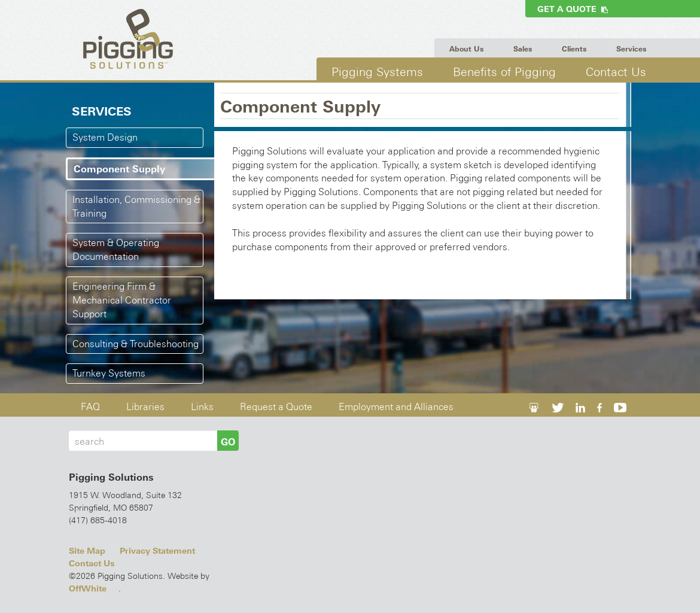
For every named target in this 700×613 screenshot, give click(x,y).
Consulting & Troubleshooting (136, 344)
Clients (574, 49)
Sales (523, 49)
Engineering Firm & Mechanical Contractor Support (122, 300)
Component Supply (119, 169)
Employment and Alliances (396, 407)
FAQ (90, 407)
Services (631, 49)
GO (228, 442)
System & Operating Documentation (116, 250)
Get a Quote (573, 9)
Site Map (87, 551)
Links (202, 407)
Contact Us (616, 72)
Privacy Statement (157, 551)
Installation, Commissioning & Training (136, 207)
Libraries (145, 407)
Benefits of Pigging (504, 72)
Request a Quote (276, 407)
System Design (105, 137)
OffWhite (88, 588)
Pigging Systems (377, 72)
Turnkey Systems (109, 373)
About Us (466, 49)
